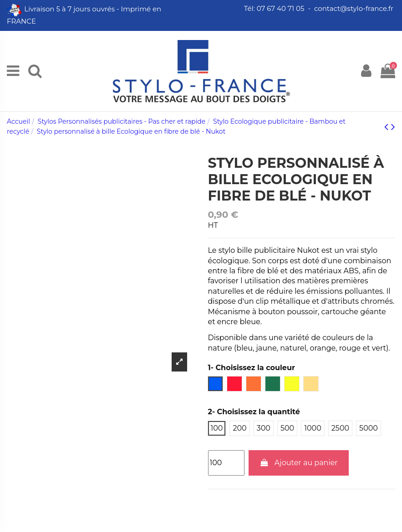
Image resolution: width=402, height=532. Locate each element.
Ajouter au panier (299, 463)
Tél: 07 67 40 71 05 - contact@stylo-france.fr (320, 8)
